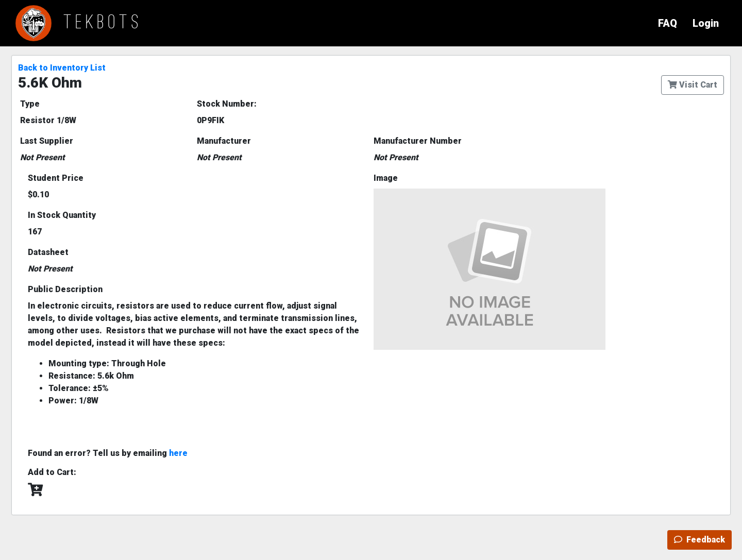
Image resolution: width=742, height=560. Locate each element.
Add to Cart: (52, 472)
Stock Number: (227, 104)
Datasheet (48, 252)
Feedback (699, 540)
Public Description (65, 289)
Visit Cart (693, 85)
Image (386, 178)
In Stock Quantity (62, 215)
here (178, 453)
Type (30, 104)
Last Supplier (47, 141)
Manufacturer (224, 141)
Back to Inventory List (62, 68)
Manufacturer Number (418, 141)
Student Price (56, 178)
